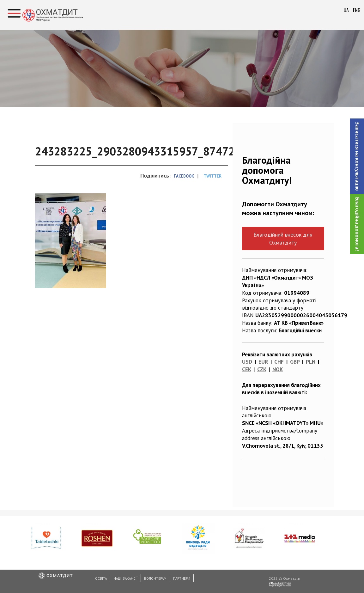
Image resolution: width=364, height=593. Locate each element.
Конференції (85, 52)
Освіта (101, 578)
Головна (52, 52)
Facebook (184, 176)
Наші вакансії (125, 578)
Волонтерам (155, 578)
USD (247, 362)
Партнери (182, 578)
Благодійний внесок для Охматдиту (283, 239)
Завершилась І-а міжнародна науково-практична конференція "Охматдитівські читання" (213, 52)
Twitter (212, 176)
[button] (357, 156)
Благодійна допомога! (357, 224)
